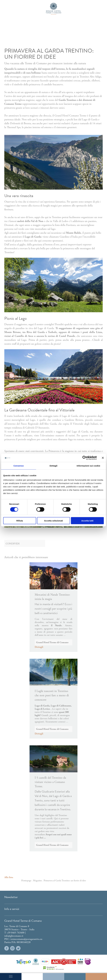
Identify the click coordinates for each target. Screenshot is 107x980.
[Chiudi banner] (103, 458)
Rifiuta (20, 521)
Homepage (26, 881)
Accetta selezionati (53, 521)
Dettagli (39, 647)
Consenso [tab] (19, 466)
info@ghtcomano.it (14, 936)
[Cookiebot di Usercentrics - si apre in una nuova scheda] (84, 458)
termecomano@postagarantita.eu (26, 939)
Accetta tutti (87, 521)
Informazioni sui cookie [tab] (88, 466)
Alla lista (9, 877)
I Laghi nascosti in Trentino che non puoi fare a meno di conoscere (52, 695)
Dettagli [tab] (53, 466)
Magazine (37, 881)
